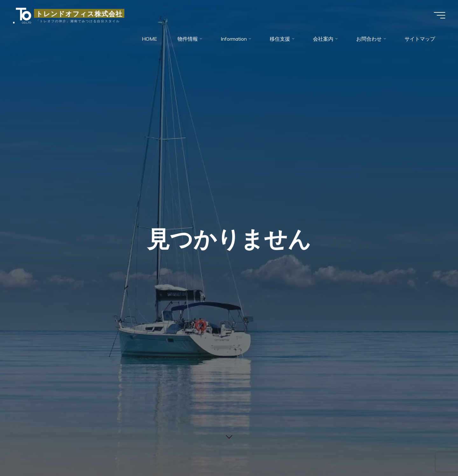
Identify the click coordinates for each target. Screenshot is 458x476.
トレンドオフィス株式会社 (79, 13)
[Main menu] (440, 15)
